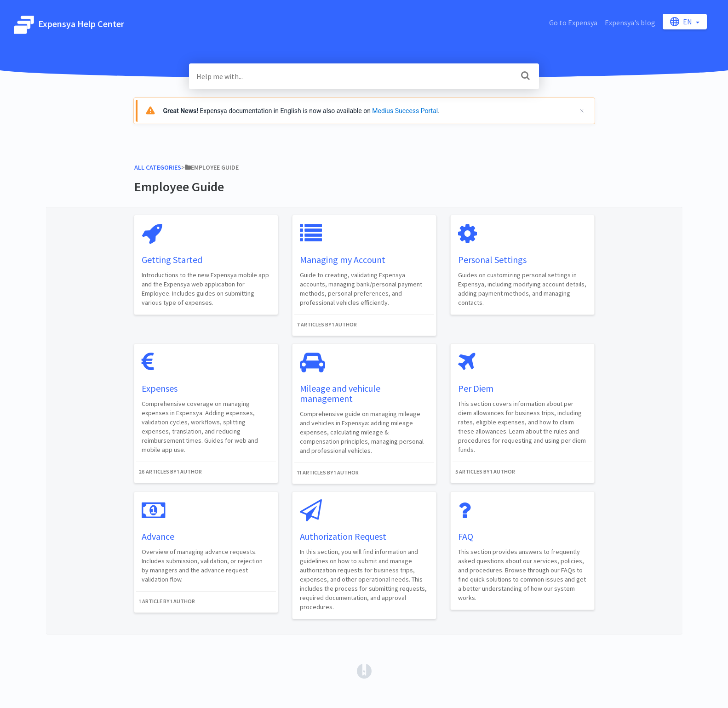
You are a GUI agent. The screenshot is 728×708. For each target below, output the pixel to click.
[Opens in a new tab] (364, 670)
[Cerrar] (582, 111)
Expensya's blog (630, 23)
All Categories (158, 167)
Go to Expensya (573, 23)
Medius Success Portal (405, 111)
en (682, 22)
